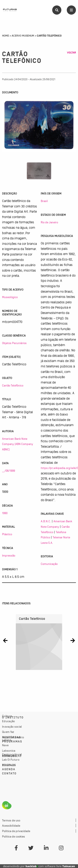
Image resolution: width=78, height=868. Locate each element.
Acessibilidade (11, 826)
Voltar (71, 53)
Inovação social (12, 727)
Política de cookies (14, 836)
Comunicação (49, 564)
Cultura (7, 716)
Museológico (10, 297)
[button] (5, 640)
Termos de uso (11, 820)
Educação (8, 721)
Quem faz (8, 732)
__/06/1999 (9, 471)
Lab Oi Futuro (11, 760)
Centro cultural (12, 754)
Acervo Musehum (23, 36)
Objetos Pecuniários (14, 343)
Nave (5, 745)
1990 (5, 513)
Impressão (9, 555)
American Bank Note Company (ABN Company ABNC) (18, 444)
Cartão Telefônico (13, 385)
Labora (7, 740)
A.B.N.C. (46, 521)
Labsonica (9, 751)
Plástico (7, 534)
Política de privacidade (16, 831)
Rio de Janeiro (49, 222)
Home (6, 36)
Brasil (44, 201)
